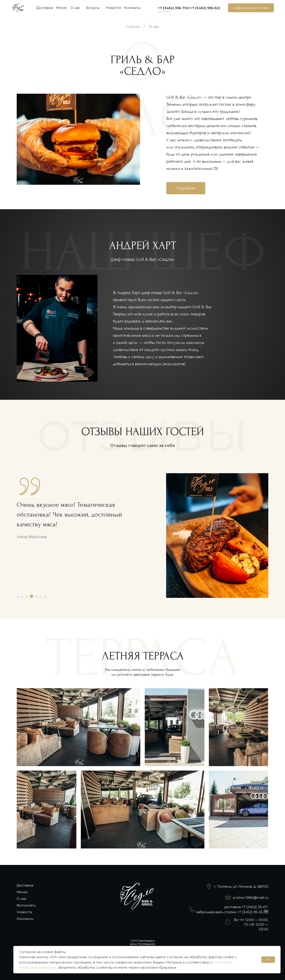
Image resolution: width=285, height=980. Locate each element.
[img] (18, 8)
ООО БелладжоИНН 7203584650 (143, 942)
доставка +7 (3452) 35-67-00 (246, 909)
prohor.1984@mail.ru (251, 898)
